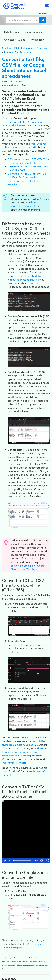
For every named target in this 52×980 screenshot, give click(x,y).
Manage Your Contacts (17, 52)
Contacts (42, 48)
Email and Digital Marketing (18, 48)
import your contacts (14, 763)
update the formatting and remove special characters (25, 752)
